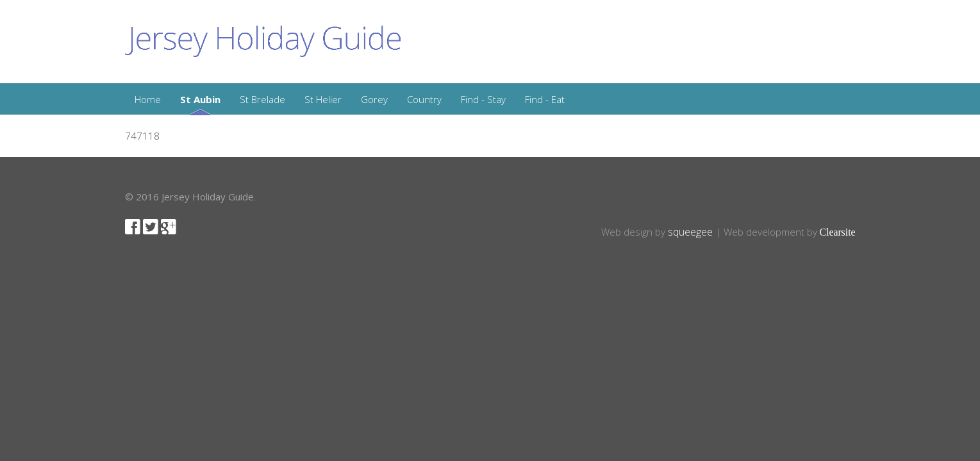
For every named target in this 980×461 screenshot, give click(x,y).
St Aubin (200, 99)
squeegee (690, 232)
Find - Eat (545, 99)
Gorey (374, 99)
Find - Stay (483, 99)
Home (148, 99)
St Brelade (262, 99)
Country (424, 99)
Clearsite (838, 232)
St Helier (323, 99)
